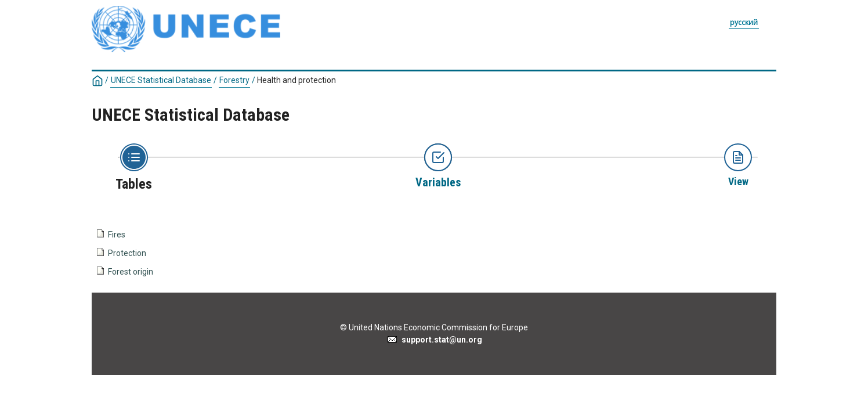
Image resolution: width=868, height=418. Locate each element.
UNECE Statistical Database (161, 80)
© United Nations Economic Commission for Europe (434, 327)
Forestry (234, 80)
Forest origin (131, 272)
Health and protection (296, 80)
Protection (127, 253)
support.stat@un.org (434, 340)
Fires (117, 235)
